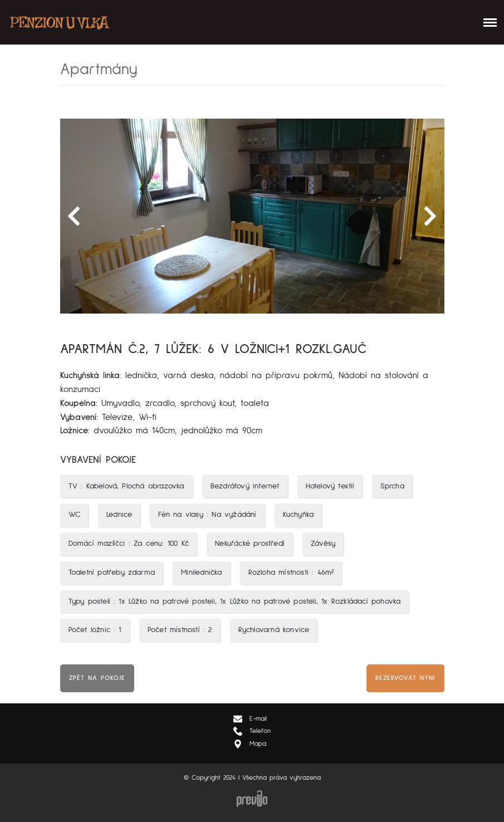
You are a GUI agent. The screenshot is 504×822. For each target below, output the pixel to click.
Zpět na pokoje (97, 678)
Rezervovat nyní (405, 678)
